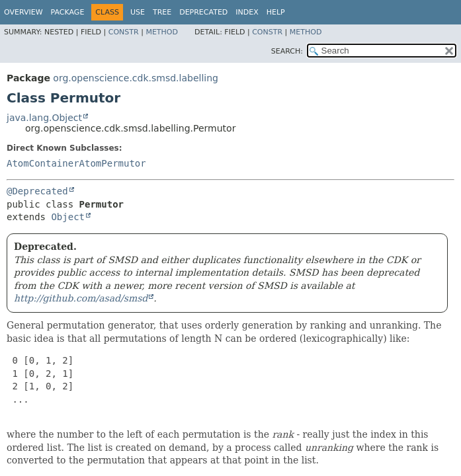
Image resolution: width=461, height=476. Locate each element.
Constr (124, 32)
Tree (162, 12)
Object (68, 217)
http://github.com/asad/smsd (81, 298)
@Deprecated (37, 191)
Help (276, 12)
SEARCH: (287, 51)
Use (138, 12)
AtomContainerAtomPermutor (76, 163)
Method (162, 32)
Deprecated (203, 12)
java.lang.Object (44, 118)
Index (247, 12)
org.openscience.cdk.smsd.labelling (136, 78)
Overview (23, 12)
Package (68, 12)
